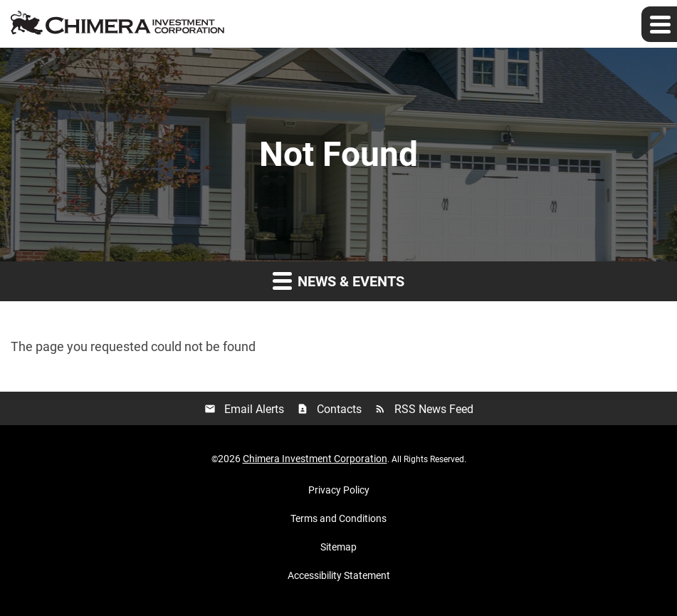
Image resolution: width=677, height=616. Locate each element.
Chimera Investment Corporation (315, 459)
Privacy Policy (339, 490)
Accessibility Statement (339, 575)
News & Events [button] (338, 280)
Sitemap (338, 547)
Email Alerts (244, 409)
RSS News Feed (424, 409)
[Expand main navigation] (659, 24)
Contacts (329, 409)
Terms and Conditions (338, 518)
